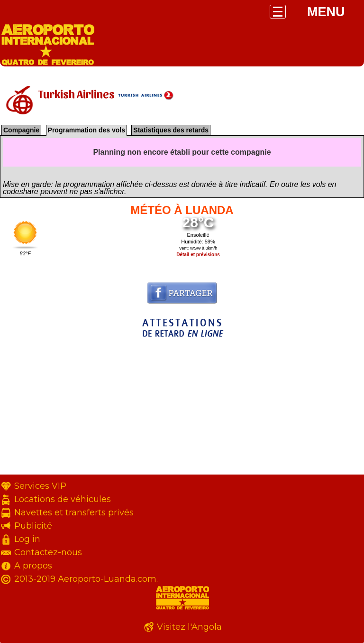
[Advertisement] (182, 408)
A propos (33, 566)
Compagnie (21, 130)
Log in (27, 539)
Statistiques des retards (171, 130)
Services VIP (40, 486)
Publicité (33, 526)
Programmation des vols (86, 130)
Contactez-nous (48, 552)
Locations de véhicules (63, 499)
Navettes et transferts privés (74, 513)
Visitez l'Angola (189, 627)
